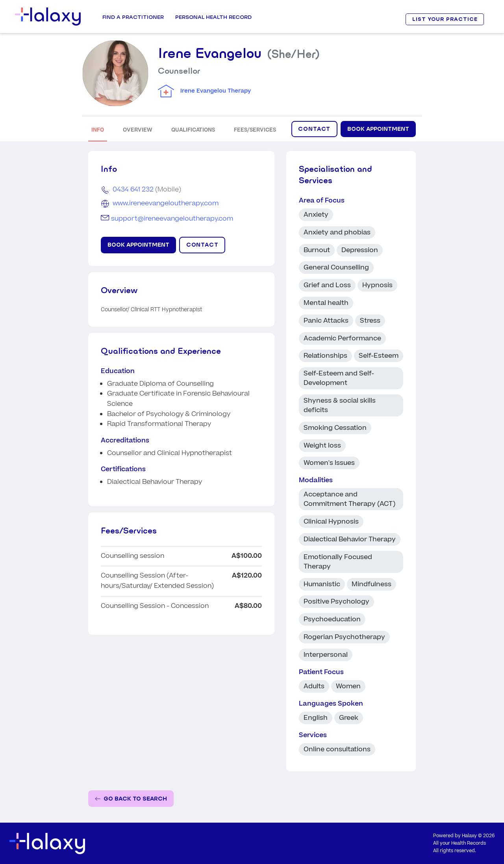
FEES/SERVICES (255, 130)
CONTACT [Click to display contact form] (314, 129)
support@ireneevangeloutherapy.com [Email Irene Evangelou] (172, 219)
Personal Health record (213, 17)
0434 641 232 (133, 190)
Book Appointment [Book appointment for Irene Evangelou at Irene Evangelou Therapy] (378, 129)
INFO (98, 130)
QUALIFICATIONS (193, 130)
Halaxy (469, 836)
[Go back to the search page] (131, 799)
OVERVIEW (138, 130)
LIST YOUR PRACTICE (445, 19)
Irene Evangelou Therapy (216, 91)
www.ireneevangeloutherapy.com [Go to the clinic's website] (166, 203)
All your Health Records (460, 843)
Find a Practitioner (133, 17)
